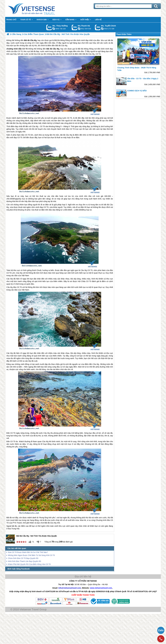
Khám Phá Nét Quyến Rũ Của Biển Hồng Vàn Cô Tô (29, 564)
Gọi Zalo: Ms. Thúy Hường (49, 27)
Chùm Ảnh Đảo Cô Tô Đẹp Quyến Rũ (23, 558)
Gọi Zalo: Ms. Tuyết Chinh (98, 27)
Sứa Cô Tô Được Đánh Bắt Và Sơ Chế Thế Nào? (28, 552)
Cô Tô (98, 54)
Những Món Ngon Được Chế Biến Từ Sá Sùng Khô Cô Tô (31, 555)
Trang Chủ (38, 8)
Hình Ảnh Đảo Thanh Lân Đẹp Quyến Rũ (24, 561)
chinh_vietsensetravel (102, 29)
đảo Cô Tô (23, 49)
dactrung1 (54, 29)
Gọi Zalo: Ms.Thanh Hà (75, 27)
